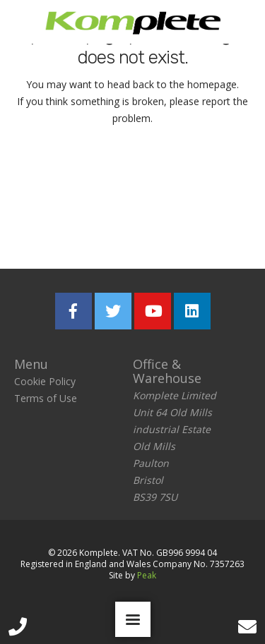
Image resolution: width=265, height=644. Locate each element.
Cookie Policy (45, 381)
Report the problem (133, 225)
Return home (132, 175)
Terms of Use (46, 398)
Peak (147, 575)
